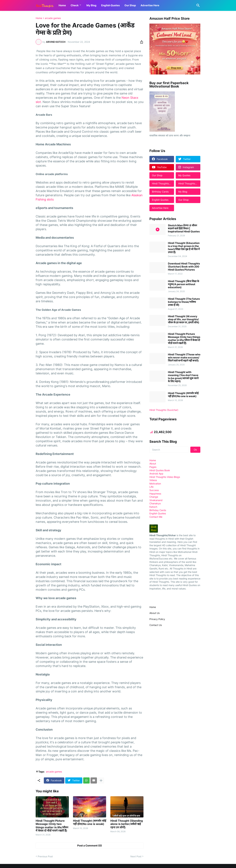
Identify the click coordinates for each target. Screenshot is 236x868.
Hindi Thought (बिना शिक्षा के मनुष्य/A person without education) (184, 284)
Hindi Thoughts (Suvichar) (164, 410)
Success (154, 490)
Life (151, 487)
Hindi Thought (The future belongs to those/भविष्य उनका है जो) (184, 302)
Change (154, 497)
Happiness (155, 494)
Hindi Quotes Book (160, 470)
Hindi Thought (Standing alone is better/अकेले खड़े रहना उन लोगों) (127, 824)
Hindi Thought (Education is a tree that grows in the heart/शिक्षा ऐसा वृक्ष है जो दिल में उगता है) (184, 248)
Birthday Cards (158, 510)
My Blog (91, 5)
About (153, 464)
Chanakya (155, 503)
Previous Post (45, 856)
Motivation (155, 484)
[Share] (141, 42)
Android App (156, 474)
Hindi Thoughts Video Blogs (165, 477)
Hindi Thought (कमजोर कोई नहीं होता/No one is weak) (90, 822)
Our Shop (130, 5)
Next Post (136, 856)
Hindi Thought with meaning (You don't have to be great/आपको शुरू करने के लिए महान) (183, 377)
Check (75, 5)
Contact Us (156, 625)
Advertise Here (150, 5)
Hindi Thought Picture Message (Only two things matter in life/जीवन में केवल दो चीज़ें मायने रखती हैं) (52, 826)
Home (62, 5)
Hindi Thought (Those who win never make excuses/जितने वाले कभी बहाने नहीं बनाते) (184, 358)
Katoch (153, 507)
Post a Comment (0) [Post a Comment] (90, 846)
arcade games (53, 18)
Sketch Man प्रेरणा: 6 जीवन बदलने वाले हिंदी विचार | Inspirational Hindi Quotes (184, 228)
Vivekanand (156, 500)
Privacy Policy (157, 619)
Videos (153, 480)
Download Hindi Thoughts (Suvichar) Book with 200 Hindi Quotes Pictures (184, 267)
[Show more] (101, 780)
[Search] (197, 5)
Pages (153, 467)
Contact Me (156, 517)
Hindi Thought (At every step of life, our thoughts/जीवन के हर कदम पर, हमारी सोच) (184, 319)
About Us (155, 613)
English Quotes (110, 5)
